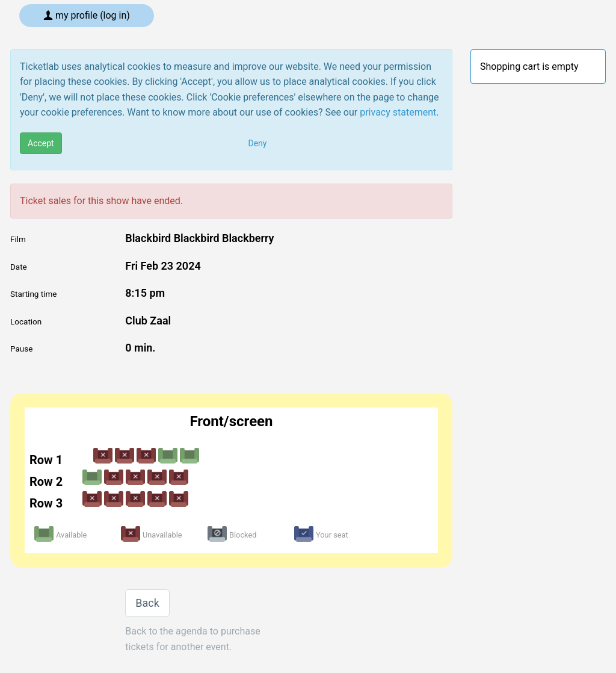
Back (147, 603)
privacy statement (398, 112)
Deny (258, 143)
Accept (41, 143)
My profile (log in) (87, 15)
